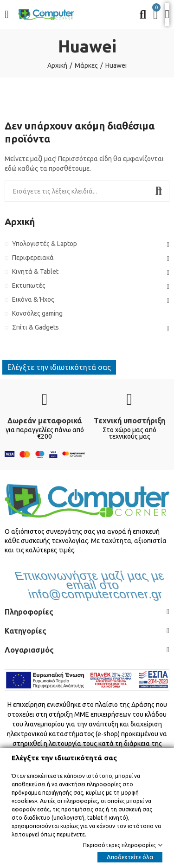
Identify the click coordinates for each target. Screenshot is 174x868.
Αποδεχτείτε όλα (130, 857)
